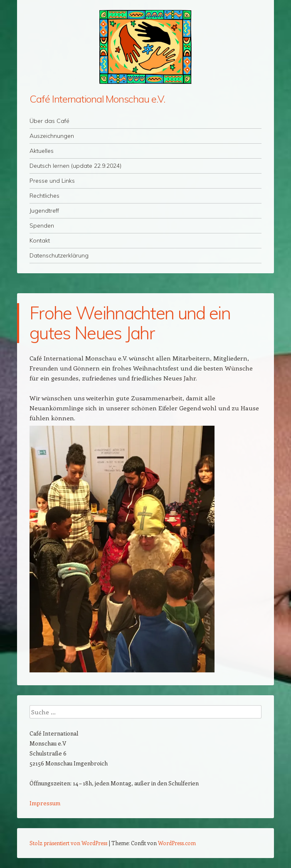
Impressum (45, 803)
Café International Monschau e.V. (97, 99)
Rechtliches (44, 196)
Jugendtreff (44, 211)
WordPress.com (177, 843)
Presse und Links (52, 181)
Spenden (42, 226)
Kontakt (40, 240)
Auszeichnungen (52, 136)
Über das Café (49, 121)
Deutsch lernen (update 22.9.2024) (75, 166)
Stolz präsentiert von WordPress (68, 843)
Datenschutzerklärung (59, 255)
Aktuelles (42, 151)
